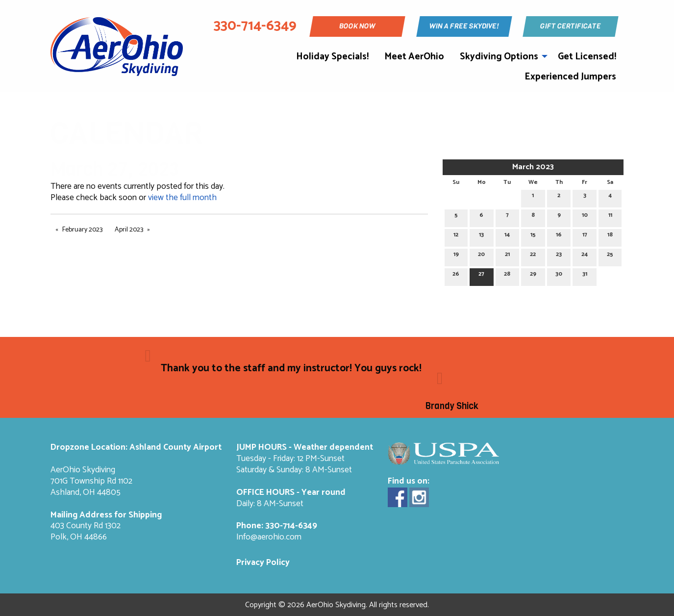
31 (585, 275)
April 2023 (129, 230)
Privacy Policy (263, 563)
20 (481, 256)
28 (507, 275)
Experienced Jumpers (570, 77)
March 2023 (533, 167)
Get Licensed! (587, 57)
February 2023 (82, 230)
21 (507, 256)
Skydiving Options (499, 57)
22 (533, 256)
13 (481, 236)
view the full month (182, 198)
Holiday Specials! (332, 57)
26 (456, 275)
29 (533, 275)
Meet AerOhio (414, 57)
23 (559, 256)
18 (610, 236)
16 (559, 236)
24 (585, 256)
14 (507, 236)
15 (533, 236)
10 (585, 217)
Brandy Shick (452, 406)
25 (610, 256)
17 (585, 236)
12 (456, 236)
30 (559, 275)
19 (456, 256)
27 (481, 275)
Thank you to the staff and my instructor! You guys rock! (292, 368)
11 (610, 217)
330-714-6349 (291, 526)
